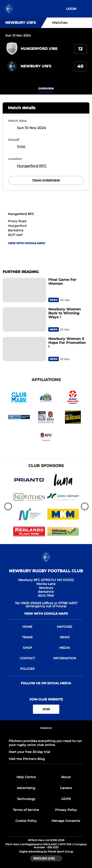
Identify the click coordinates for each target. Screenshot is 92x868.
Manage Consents (66, 821)
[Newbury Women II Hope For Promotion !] (24, 349)
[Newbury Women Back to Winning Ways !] (24, 319)
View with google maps (26, 243)
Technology (26, 799)
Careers (66, 788)
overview (46, 88)
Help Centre (26, 777)
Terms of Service (26, 810)
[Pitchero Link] (46, 734)
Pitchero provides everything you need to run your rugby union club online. (45, 743)
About (66, 777)
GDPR (66, 799)
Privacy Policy (66, 810)
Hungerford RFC (32, 166)
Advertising (26, 788)
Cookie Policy (26, 821)
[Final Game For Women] (24, 290)
